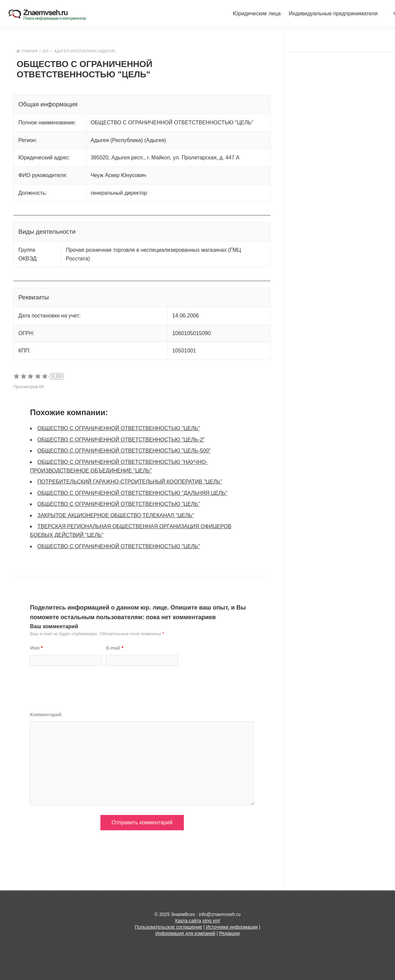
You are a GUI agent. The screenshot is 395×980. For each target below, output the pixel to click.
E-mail (115, 648)
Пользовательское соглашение (168, 927)
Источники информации (232, 927)
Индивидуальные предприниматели (333, 14)
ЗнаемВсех (52, 15)
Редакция (230, 933)
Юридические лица (257, 14)
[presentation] (81, 691)
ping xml (211, 921)
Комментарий (46, 715)
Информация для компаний (185, 933)
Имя (36, 648)
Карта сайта (188, 921)
